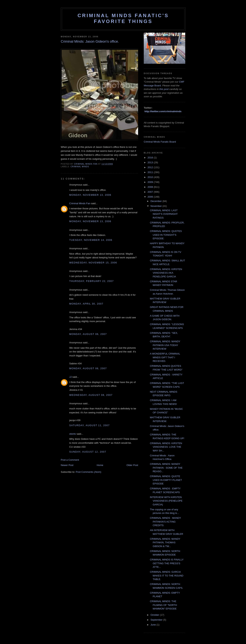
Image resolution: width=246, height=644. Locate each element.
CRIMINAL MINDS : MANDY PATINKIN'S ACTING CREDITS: (165, 522)
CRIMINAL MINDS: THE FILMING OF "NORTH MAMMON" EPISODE (163, 605)
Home (100, 465)
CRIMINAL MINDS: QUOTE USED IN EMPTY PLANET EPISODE (166, 480)
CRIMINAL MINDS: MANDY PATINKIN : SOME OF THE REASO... (166, 468)
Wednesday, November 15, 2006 (93, 263)
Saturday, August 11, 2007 (89, 425)
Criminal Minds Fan (80, 203)
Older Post (132, 465)
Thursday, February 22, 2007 (91, 281)
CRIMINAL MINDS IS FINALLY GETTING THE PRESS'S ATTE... (167, 563)
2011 (151, 172)
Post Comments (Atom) (89, 472)
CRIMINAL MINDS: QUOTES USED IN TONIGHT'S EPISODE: (166, 235)
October (155, 615)
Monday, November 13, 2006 (90, 195)
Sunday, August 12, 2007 (88, 452)
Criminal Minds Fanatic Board (160, 142)
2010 (151, 177)
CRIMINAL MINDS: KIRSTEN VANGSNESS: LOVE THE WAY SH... (166, 447)
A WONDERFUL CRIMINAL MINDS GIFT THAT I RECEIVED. (165, 357)
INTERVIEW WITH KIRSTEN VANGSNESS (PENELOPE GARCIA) (166, 501)
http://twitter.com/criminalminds (163, 111)
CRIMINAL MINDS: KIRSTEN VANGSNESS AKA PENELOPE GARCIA (166, 273)
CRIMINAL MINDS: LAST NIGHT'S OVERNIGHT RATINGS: (164, 214)
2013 (151, 162)
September (157, 620)
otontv (73, 434)
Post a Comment (70, 460)
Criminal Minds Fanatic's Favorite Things (123, 18)
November (157, 206)
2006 (151, 197)
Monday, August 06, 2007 (88, 334)
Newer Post (67, 465)
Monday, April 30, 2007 (86, 304)
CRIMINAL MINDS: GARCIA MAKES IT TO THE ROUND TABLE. (166, 576)
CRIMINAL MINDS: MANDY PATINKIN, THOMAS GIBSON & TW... (165, 543)
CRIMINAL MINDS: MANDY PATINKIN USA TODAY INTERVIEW (165, 345)
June (154, 625)
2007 (151, 192)
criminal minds (80, 167)
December (157, 201)
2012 (151, 167)
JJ (70, 377)
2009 (151, 182)
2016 (151, 158)
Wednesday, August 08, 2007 (91, 395)
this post (164, 89)
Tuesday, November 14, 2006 (91, 240)
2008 (151, 187)
